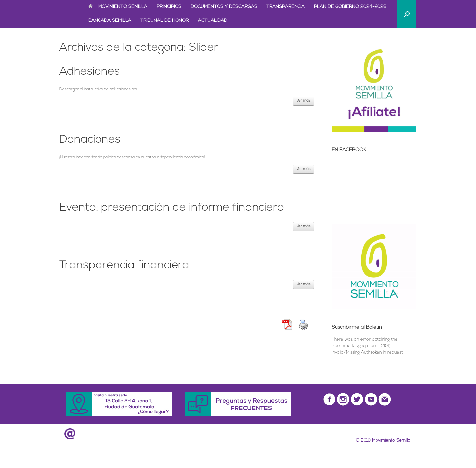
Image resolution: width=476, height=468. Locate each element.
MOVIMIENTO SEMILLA (118, 7)
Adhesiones (90, 72)
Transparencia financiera (124, 266)
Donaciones (90, 140)
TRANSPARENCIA (286, 7)
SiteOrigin (249, 455)
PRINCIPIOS (169, 7)
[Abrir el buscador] (407, 14)
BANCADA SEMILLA (110, 21)
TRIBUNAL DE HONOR (165, 21)
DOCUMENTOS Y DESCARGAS (224, 7)
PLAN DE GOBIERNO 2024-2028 (350, 7)
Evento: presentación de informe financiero (172, 208)
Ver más (303, 101)
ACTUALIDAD (213, 21)
